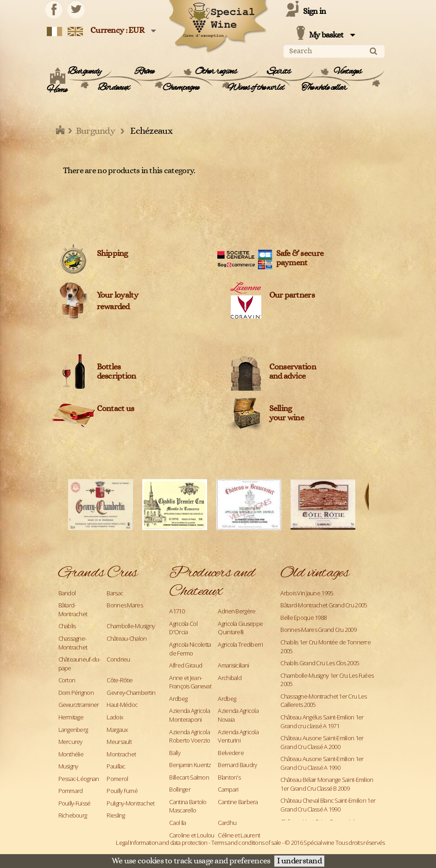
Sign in (315, 12)
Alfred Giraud (186, 665)
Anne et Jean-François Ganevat (190, 682)
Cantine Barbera (238, 802)
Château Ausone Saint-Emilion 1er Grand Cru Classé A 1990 (322, 763)
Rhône (145, 72)
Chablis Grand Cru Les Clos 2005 (319, 663)
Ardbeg (178, 699)
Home (57, 90)
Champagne (181, 88)
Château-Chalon (126, 638)
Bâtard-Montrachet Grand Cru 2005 (323, 605)
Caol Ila (177, 823)
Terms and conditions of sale (246, 843)
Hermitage (71, 717)
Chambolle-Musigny (131, 626)
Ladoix (115, 717)
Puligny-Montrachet (130, 803)
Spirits (279, 72)
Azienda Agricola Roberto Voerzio (190, 736)
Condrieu (118, 659)
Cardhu (227, 823)
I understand (299, 861)
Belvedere (231, 753)
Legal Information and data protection (161, 843)
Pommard (71, 791)
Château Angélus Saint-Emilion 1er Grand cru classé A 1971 (322, 721)
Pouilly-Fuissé (75, 803)
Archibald (230, 678)
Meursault (119, 742)
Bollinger (180, 789)
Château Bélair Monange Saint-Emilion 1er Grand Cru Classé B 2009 (327, 784)
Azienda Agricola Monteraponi (189, 715)
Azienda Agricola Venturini (238, 736)
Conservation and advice (293, 372)
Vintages (348, 72)
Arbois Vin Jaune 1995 (306, 593)
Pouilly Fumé (122, 791)
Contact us (116, 409)
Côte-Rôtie (120, 680)
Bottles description (117, 372)
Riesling (116, 815)
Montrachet (121, 754)
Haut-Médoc (122, 705)
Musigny (68, 766)
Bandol (67, 593)
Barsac (115, 593)
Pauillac (116, 766)
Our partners (292, 295)
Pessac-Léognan (79, 779)
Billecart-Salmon (189, 777)
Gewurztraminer (79, 705)
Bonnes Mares (124, 605)
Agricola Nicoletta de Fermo (190, 649)
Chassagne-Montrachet (73, 643)
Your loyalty (117, 295)
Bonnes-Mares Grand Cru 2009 (318, 630)
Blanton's (229, 777)
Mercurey (70, 742)
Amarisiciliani (233, 665)
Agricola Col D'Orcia (183, 628)
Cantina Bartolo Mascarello (188, 806)
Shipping (112, 254)
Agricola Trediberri (240, 644)
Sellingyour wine (287, 413)
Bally (174, 753)
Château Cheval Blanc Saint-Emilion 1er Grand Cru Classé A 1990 (328, 805)
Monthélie (71, 754)
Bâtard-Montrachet (73, 609)
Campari (228, 789)
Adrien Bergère (237, 611)
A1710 (177, 611)
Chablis (67, 626)
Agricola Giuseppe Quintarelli (240, 628)
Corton (67, 680)
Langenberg (73, 730)
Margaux (117, 730)
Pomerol (117, 779)
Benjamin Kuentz (190, 765)
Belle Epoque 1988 (303, 618)
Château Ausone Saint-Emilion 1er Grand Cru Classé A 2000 (322, 742)
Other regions (216, 72)
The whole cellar (324, 88)
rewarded (113, 307)
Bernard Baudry (237, 765)
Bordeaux (114, 88)
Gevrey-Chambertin (131, 693)
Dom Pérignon (76, 693)
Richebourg (73, 815)
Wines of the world (256, 88)
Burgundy (85, 72)
